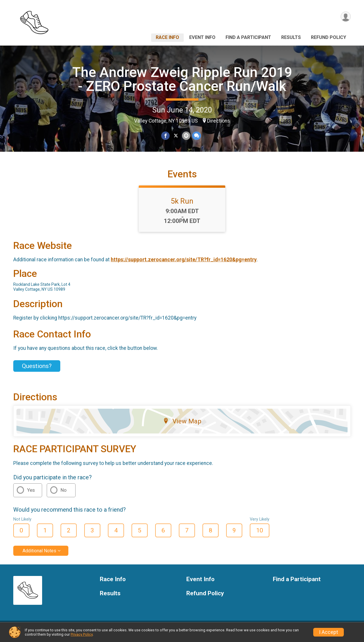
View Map (182, 425)
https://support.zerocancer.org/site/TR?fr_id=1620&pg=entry (184, 263)
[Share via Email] (186, 136)
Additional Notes (39, 554)
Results (291, 37)
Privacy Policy (82, 634)
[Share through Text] (196, 136)
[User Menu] (345, 17)
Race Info (167, 37)
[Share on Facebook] (166, 136)
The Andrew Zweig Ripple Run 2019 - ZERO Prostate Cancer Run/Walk (182, 79)
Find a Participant (248, 37)
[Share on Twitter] (176, 136)
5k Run (182, 204)
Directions (219, 121)
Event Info (202, 37)
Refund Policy (329, 37)
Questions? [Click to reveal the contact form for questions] (37, 369)
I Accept (329, 632)
